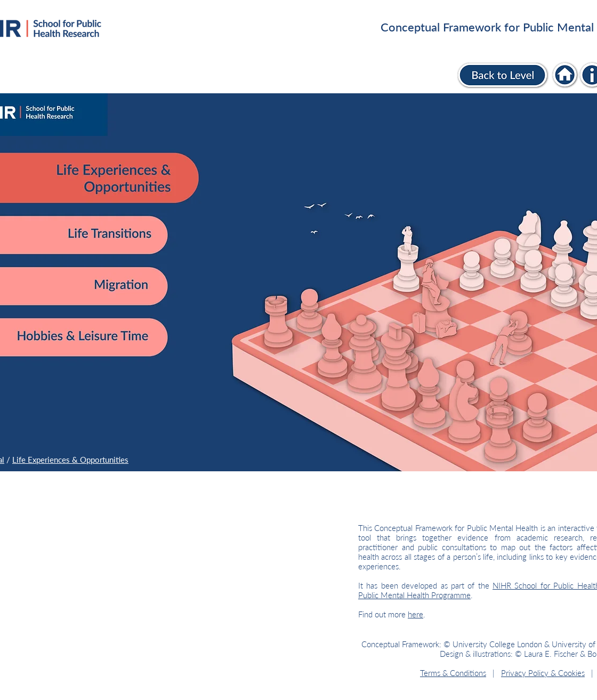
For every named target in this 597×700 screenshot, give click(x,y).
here (416, 614)
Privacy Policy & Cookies (543, 673)
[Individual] (565, 75)
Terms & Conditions (453, 673)
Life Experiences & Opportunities (70, 460)
